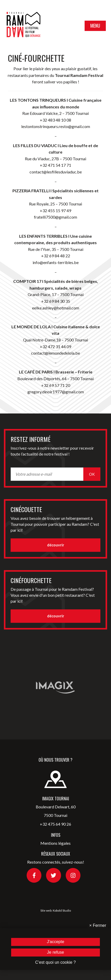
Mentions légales (55, 843)
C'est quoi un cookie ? (55, 962)
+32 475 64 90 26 (55, 824)
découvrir (56, 545)
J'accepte (55, 942)
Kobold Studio (62, 910)
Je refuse (56, 952)
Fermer (98, 925)
